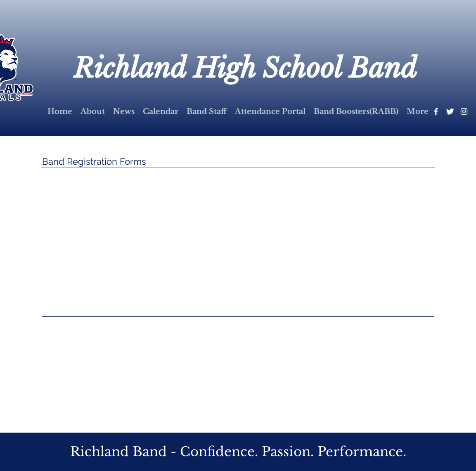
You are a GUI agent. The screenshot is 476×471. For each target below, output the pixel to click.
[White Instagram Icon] (464, 111)
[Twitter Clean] (450, 111)
